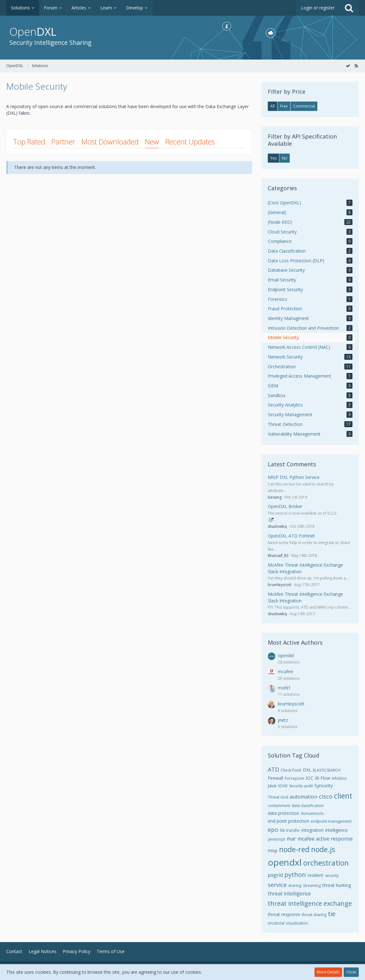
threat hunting (337, 885)
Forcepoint (294, 778)
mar (291, 839)
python (295, 875)
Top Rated (29, 142)
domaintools (312, 813)
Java (272, 786)
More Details (328, 972)
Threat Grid (278, 797)
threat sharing (314, 915)
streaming (312, 886)
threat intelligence (289, 894)
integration (313, 830)
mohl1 (284, 688)
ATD (273, 769)
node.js (323, 849)
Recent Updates (190, 142)
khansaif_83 (278, 556)
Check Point (291, 770)
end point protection (288, 821)
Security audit (301, 786)
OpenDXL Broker (285, 506)
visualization (297, 923)
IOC (309, 778)
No (285, 158)
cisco (326, 796)
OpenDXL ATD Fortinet (291, 536)
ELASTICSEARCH (327, 770)
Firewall (275, 778)
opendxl (286, 655)
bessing (275, 497)
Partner (63, 142)
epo (273, 830)
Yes (273, 158)
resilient (315, 875)
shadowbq (277, 526)
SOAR (283, 786)
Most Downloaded (110, 142)
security (332, 875)
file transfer (290, 830)
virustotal (276, 923)
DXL (307, 770)
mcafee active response (325, 839)
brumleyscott (280, 585)
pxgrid (275, 875)
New (152, 142)
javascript (276, 839)
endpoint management (331, 821)
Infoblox (339, 778)
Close (351, 972)
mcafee (286, 671)
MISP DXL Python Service (294, 477)
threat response (284, 914)
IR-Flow (323, 778)
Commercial (304, 106)
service (277, 885)
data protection (283, 813)
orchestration (326, 863)
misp (273, 850)
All (272, 106)
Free (284, 106)
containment (279, 806)
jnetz (283, 720)
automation (304, 797)
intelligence (336, 830)
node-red (294, 849)
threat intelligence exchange (310, 903)
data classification (308, 806)
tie (332, 914)
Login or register (318, 8)
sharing (295, 886)
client (343, 796)
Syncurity (324, 786)
